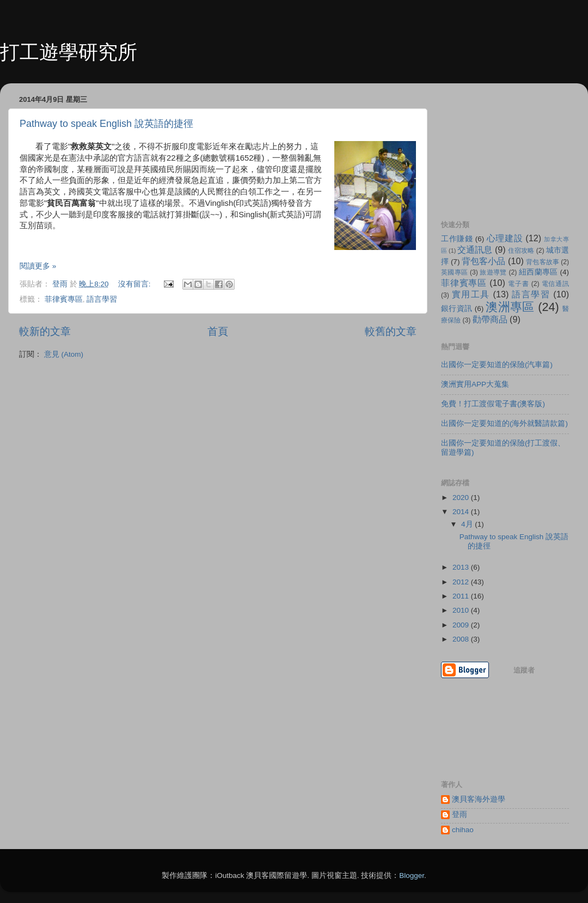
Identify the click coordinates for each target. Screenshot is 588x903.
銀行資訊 (457, 309)
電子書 (518, 284)
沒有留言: (136, 284)
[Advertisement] (495, 146)
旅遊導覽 (493, 272)
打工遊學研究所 (69, 52)
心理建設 (505, 238)
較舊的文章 (391, 331)
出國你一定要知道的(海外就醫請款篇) (504, 423)
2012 (462, 582)
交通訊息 (475, 249)
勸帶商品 (490, 319)
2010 (462, 610)
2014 (462, 512)
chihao (463, 830)
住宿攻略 (521, 251)
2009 (462, 625)
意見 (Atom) (64, 354)
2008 (462, 639)
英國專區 (454, 272)
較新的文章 (45, 331)
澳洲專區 (510, 307)
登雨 (460, 814)
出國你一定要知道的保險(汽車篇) (497, 365)
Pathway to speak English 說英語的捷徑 (106, 124)
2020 (462, 498)
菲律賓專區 (64, 299)
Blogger (412, 875)
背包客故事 (542, 262)
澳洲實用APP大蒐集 (475, 384)
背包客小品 (483, 261)
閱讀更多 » (38, 266)
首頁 (218, 331)
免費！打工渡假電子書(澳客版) (493, 404)
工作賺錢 (457, 239)
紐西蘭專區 (538, 272)
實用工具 (471, 294)
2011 (462, 596)
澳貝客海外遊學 (479, 799)
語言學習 (102, 299)
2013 (462, 567)
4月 (468, 524)
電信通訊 (555, 284)
